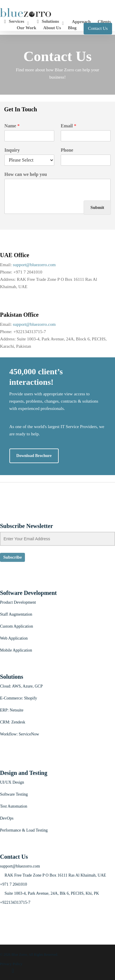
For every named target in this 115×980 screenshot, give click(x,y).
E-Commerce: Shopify (18, 698)
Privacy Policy (11, 964)
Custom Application (16, 626)
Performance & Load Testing (24, 830)
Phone (67, 150)
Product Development (18, 602)
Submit (97, 207)
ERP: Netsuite (12, 710)
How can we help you (26, 174)
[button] (34, 456)
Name (12, 126)
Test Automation (14, 806)
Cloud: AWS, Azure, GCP (21, 686)
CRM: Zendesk (13, 722)
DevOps (7, 818)
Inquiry (12, 150)
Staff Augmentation (16, 614)
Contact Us (98, 28)
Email (69, 126)
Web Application (14, 638)
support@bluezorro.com (34, 265)
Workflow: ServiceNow (20, 734)
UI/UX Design (12, 782)
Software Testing (14, 794)
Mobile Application (16, 650)
